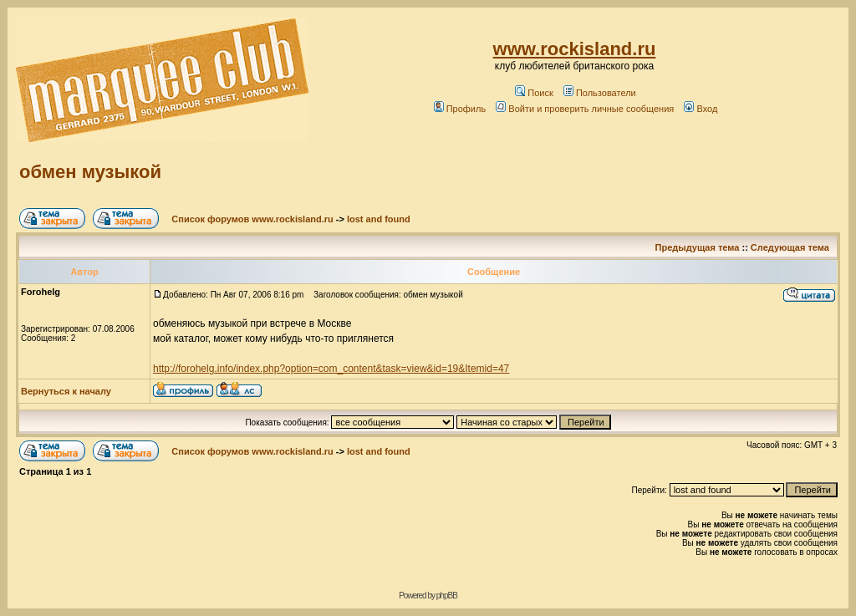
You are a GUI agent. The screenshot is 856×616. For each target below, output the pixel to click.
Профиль (460, 109)
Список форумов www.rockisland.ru (252, 219)
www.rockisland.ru (575, 49)
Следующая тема (790, 247)
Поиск (534, 93)
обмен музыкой (90, 172)
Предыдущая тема (698, 247)
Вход (701, 109)
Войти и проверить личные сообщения (585, 109)
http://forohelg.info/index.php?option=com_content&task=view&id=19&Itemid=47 (331, 369)
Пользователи (600, 93)
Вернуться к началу (66, 391)
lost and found (379, 219)
